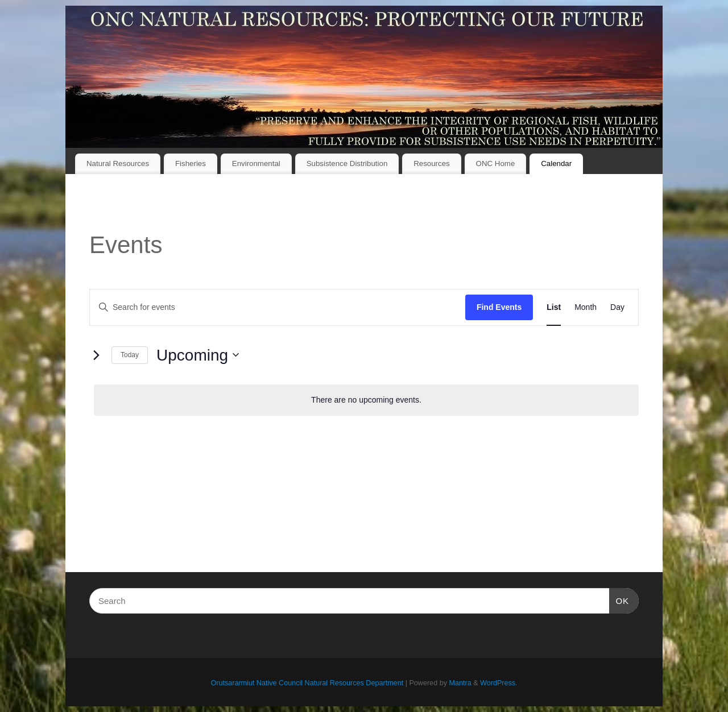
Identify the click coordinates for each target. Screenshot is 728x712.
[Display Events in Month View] (586, 307)
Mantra (460, 683)
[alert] (366, 400)
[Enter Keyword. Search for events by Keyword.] (278, 307)
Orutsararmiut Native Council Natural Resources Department (307, 683)
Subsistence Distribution (347, 163)
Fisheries (191, 163)
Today (130, 355)
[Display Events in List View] (554, 307)
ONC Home (496, 163)
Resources (432, 163)
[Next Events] (96, 355)
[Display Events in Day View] (617, 307)
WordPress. (499, 683)
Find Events (499, 307)
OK (619, 599)
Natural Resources (118, 163)
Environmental (256, 163)
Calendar (556, 163)
